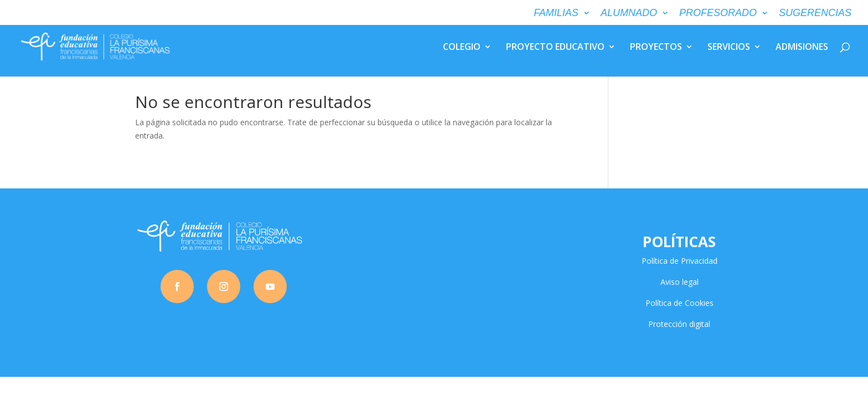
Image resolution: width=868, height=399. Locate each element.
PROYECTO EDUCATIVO (555, 48)
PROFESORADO (718, 13)
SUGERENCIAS (815, 13)
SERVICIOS (729, 48)
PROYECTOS (656, 48)
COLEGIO (462, 48)
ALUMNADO (629, 13)
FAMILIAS (556, 13)
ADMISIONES (802, 48)
